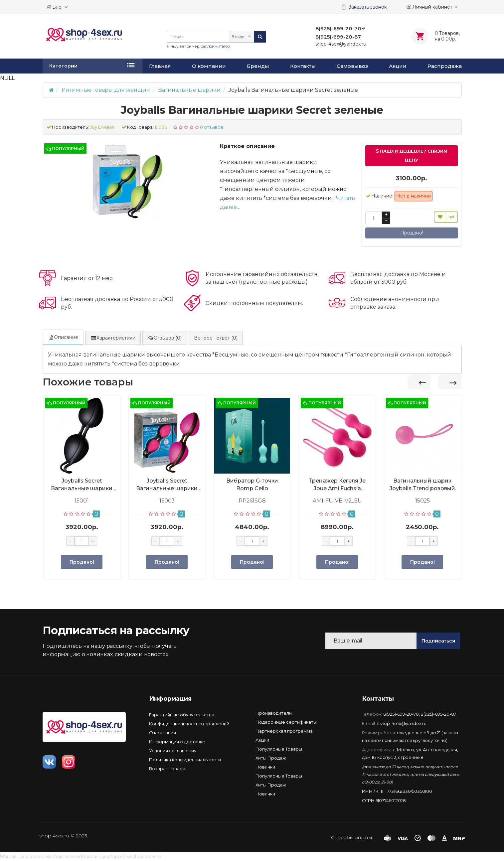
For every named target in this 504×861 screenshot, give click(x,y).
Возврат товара (167, 769)
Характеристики (113, 338)
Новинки (265, 767)
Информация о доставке (177, 742)
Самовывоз (352, 66)
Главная (160, 66)
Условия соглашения (173, 751)
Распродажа (445, 66)
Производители (274, 713)
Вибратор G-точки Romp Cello (252, 485)
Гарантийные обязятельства (182, 715)
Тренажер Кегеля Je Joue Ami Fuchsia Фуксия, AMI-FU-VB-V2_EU (337, 485)
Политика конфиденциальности (185, 760)
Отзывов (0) (165, 338)
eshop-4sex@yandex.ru (402, 723)
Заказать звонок (368, 7)
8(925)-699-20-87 (438, 714)
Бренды (258, 66)
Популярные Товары (279, 749)
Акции (398, 66)
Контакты (303, 66)
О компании (209, 66)
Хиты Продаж (271, 758)
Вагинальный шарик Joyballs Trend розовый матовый (422, 485)
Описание (63, 337)
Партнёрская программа (284, 731)
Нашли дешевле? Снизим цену (412, 155)
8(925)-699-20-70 (401, 714)
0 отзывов (212, 127)
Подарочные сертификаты (286, 722)
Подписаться (438, 641)
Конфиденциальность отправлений (189, 724)
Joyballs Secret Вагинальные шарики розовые (167, 485)
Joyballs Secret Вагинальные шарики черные (82, 485)
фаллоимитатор (215, 46)
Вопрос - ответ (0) (216, 338)
